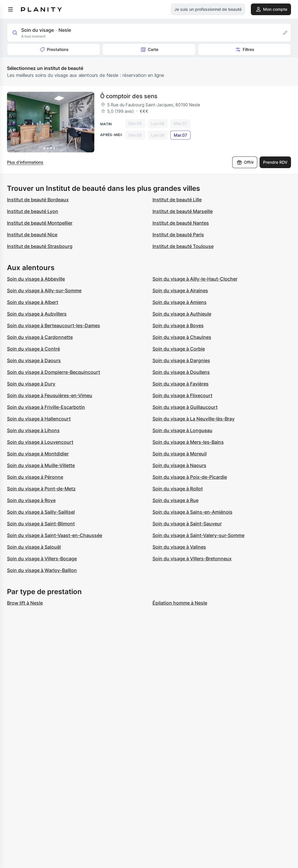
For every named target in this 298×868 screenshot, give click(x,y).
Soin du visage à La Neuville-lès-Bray (194, 419)
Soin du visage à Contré (33, 349)
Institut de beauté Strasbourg (40, 246)
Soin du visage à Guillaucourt (185, 407)
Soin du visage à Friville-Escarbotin (46, 407)
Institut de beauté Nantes (181, 223)
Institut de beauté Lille (177, 200)
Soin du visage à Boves (178, 325)
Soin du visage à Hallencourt (39, 419)
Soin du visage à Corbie (179, 349)
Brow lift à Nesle (25, 603)
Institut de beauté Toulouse (183, 246)
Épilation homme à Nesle (180, 603)
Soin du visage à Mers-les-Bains (188, 442)
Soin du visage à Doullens (181, 372)
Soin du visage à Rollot (178, 489)
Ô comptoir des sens (129, 96)
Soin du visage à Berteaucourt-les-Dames (54, 325)
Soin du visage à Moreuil (180, 454)
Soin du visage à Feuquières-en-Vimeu (50, 395)
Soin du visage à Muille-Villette (41, 465)
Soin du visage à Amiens (180, 302)
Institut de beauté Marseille (183, 211)
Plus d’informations (25, 162)
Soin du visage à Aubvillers (37, 314)
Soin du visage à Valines (179, 547)
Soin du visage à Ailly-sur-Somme (44, 290)
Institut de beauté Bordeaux (38, 200)
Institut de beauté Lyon (33, 211)
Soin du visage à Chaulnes (182, 337)
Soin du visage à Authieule (182, 314)
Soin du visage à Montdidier (38, 454)
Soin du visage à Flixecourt (182, 395)
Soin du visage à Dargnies (181, 360)
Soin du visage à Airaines (180, 290)
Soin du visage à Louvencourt (40, 442)
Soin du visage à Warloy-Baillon (42, 570)
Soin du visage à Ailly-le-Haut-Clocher (195, 279)
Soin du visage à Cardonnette (40, 337)
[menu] (10, 9)
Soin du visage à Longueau (182, 430)
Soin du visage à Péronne (35, 477)
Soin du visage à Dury (31, 384)
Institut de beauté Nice (32, 235)
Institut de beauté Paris (178, 235)
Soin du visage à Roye (31, 500)
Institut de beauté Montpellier (40, 223)
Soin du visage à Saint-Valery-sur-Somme (198, 535)
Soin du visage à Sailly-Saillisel (41, 512)
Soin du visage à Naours (179, 465)
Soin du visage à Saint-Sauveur (187, 524)
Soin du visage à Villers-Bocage (42, 559)
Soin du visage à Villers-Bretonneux (192, 559)
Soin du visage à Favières (181, 384)
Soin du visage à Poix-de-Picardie (190, 477)
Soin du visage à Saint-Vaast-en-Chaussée (55, 535)
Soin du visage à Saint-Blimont (41, 524)
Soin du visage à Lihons (33, 430)
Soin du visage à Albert (33, 302)
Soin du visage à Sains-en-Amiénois (193, 512)
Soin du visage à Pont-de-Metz (41, 489)
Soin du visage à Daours (34, 360)
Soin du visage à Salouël (34, 547)
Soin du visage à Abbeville (36, 279)
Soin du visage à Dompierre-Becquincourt (54, 372)
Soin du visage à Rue (175, 500)
